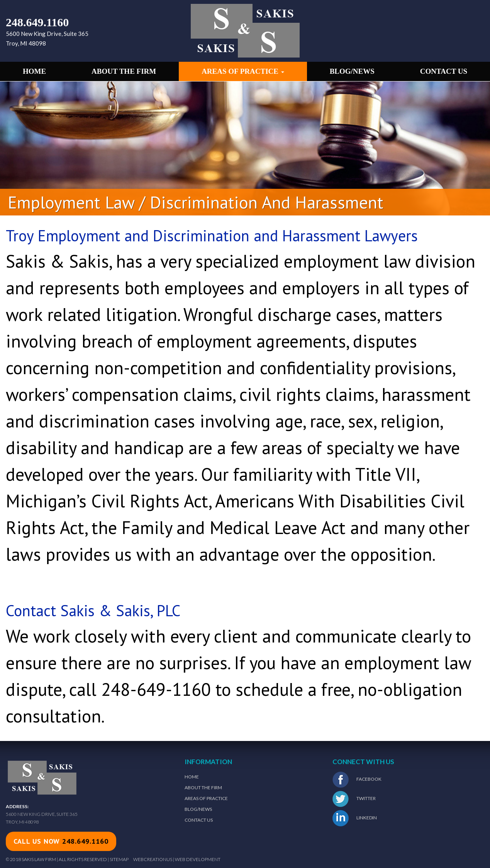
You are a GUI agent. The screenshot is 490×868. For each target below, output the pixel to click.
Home (34, 71)
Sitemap (119, 859)
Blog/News (352, 71)
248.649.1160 (37, 22)
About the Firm (124, 71)
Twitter (354, 799)
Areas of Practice (243, 71)
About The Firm (203, 787)
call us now (61, 841)
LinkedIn (355, 818)
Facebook (357, 780)
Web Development (198, 859)
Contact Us (444, 71)
